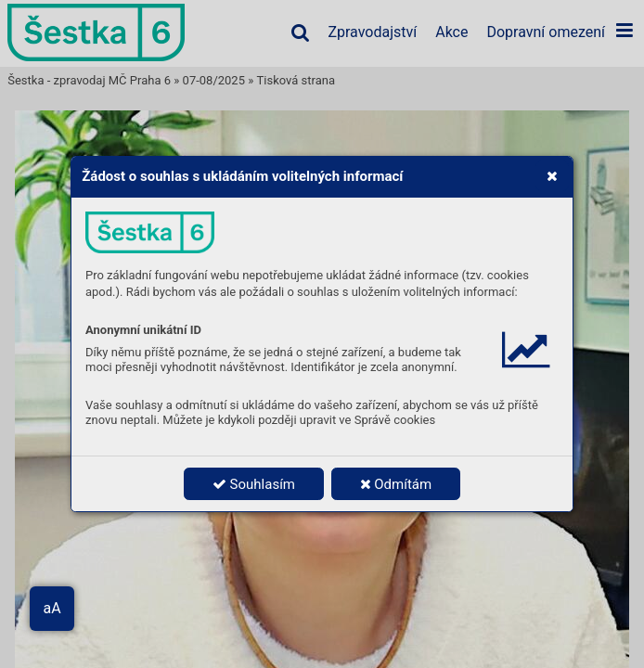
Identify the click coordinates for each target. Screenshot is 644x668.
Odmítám (396, 484)
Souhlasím (254, 484)
